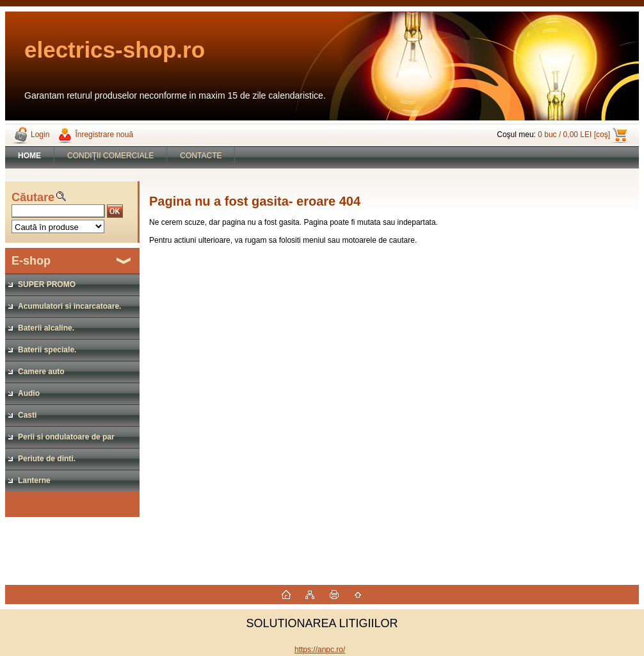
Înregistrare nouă (104, 135)
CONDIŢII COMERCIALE (110, 156)
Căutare (33, 197)
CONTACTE (201, 156)
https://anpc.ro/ (320, 650)
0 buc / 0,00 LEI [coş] (574, 135)
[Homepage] (30, 156)
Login (40, 135)
